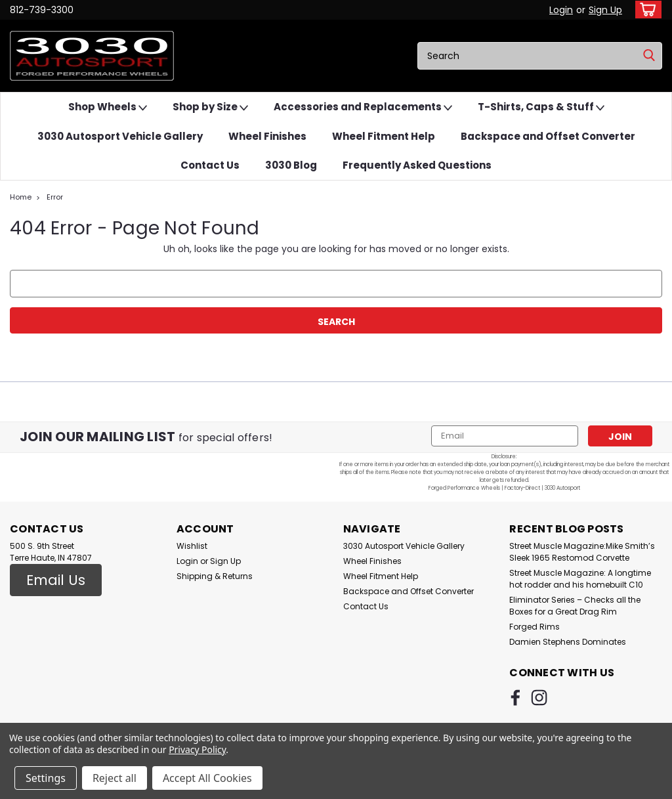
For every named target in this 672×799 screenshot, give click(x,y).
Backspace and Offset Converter (548, 136)
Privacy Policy (197, 749)
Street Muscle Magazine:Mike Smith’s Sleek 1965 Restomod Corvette (582, 552)
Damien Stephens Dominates (568, 642)
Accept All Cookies (207, 778)
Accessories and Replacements (363, 107)
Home (21, 197)
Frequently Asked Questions (417, 165)
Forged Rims (535, 627)
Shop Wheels (108, 107)
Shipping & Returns (215, 576)
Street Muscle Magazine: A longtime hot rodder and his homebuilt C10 (580, 579)
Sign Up (605, 10)
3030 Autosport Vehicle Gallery (120, 136)
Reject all (115, 778)
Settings (46, 778)
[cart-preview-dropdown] (645, 10)
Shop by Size (210, 107)
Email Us (56, 580)
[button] (56, 580)
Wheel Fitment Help (384, 136)
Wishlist (192, 546)
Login (561, 10)
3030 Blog (291, 165)
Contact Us (210, 165)
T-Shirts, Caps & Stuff (541, 107)
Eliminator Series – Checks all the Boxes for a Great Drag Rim (575, 606)
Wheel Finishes (267, 136)
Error (55, 197)
